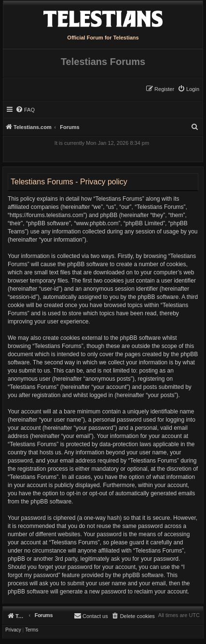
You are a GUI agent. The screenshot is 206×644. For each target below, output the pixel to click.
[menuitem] (188, 89)
